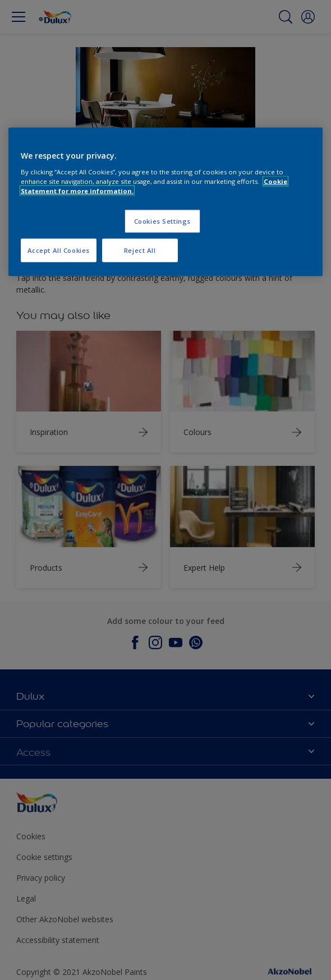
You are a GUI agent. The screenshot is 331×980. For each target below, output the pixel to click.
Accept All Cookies (59, 250)
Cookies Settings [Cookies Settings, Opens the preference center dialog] (162, 221)
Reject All (140, 250)
